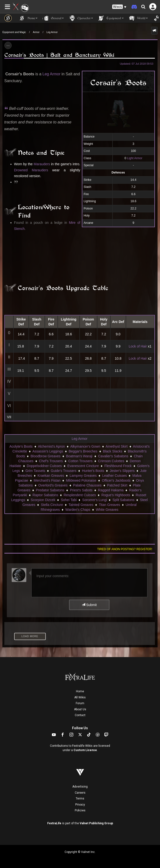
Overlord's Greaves (53, 485)
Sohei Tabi (69, 500)
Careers (80, 793)
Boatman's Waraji (79, 456)
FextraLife (54, 823)
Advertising (80, 787)
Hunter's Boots (93, 471)
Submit (89, 605)
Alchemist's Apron (52, 446)
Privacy (80, 805)
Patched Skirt (117, 485)
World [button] (138, 18)
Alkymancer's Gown (85, 446)
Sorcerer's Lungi (95, 500)
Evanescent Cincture (83, 466)
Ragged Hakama (111, 490)
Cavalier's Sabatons (113, 456)
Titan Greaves (109, 505)
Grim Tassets (35, 471)
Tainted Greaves (81, 505)
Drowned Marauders (31, 170)
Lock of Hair (138, 346)
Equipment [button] (111, 18)
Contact (80, 715)
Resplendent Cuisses (80, 495)
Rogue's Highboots (116, 495)
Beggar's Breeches (83, 451)
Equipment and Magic (14, 32)
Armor (36, 32)
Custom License (85, 750)
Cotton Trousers (80, 461)
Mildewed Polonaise (81, 480)
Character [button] (81, 18)
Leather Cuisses (115, 476)
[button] (119, 7)
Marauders (42, 164)
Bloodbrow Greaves (46, 456)
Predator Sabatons (50, 490)
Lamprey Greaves (83, 476)
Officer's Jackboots (116, 480)
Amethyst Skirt (117, 446)
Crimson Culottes (111, 461)
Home (80, 691)
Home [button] (28, 18)
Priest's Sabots (81, 490)
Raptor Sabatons (45, 495)
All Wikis (80, 697)
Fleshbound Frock (118, 466)
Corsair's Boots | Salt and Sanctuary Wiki (59, 55)
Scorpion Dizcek (43, 500)
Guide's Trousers (63, 471)
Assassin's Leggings (48, 451)
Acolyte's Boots (21, 446)
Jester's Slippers (122, 471)
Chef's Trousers (51, 461)
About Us (80, 709)
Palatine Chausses (87, 485)
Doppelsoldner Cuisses (44, 466)
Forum (80, 703)
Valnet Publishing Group (96, 823)
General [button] (53, 18)
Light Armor (135, 158)
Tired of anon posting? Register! (125, 549)
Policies (80, 810)
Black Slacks (113, 451)
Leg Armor (52, 32)
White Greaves (107, 510)
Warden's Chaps (78, 510)
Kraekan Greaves (51, 476)
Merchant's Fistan (47, 480)
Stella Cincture (52, 505)
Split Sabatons (123, 500)
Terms (80, 799)
